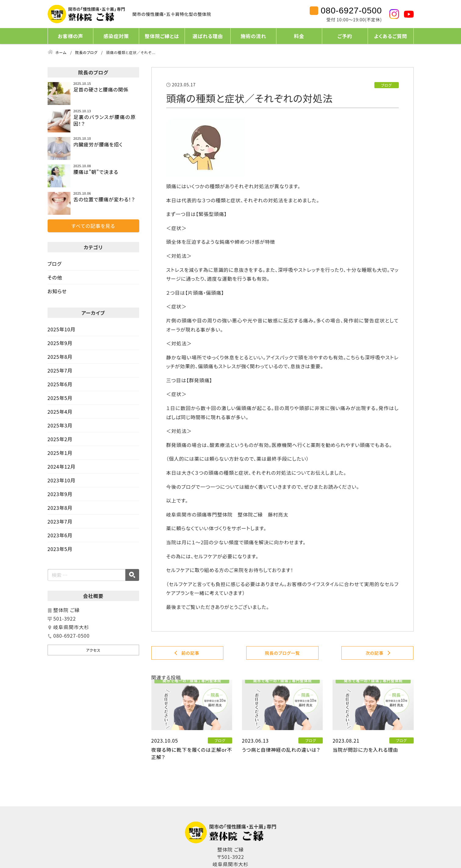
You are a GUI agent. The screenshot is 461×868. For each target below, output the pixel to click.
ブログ (55, 264)
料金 (299, 36)
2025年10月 (62, 329)
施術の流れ (254, 36)
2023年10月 (62, 480)
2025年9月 (60, 343)
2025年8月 (60, 357)
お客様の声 (70, 36)
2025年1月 (60, 453)
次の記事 (375, 653)
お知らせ (57, 291)
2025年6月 (60, 384)
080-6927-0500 (351, 11)
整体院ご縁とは (162, 36)
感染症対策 (116, 36)
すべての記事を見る (93, 226)
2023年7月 (60, 521)
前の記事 (190, 653)
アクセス (93, 650)
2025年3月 (60, 425)
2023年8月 (60, 508)
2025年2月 (60, 439)
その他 (55, 277)
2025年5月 (60, 398)
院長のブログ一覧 (282, 653)
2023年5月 (60, 549)
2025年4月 (60, 412)
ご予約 (345, 36)
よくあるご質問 (391, 36)
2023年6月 (60, 535)
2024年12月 (62, 466)
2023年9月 (60, 494)
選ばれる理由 (208, 36)
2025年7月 (60, 370)
